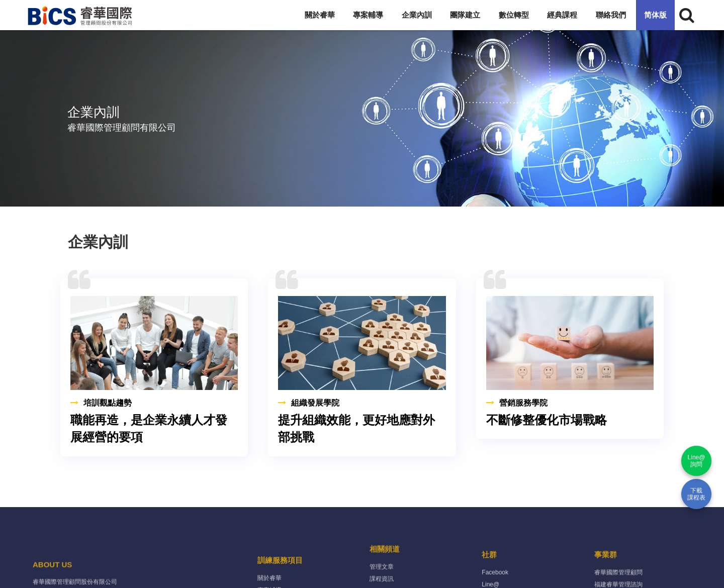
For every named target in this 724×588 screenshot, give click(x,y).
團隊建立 (465, 15)
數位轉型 (514, 15)
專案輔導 (368, 15)
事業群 (606, 572)
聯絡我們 (611, 15)
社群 (489, 572)
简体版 (655, 15)
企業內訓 (417, 15)
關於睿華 (320, 15)
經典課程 (562, 15)
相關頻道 (385, 561)
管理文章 (382, 578)
